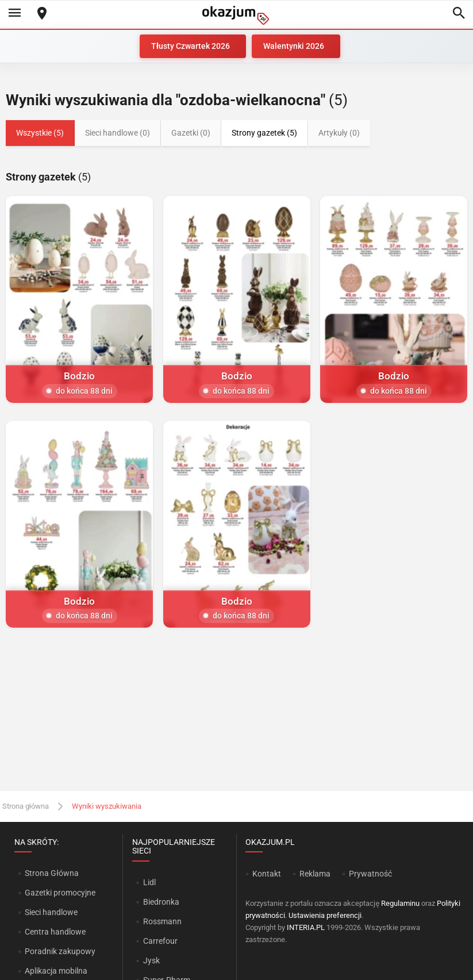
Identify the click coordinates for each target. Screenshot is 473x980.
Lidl (149, 882)
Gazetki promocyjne (60, 893)
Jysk (151, 960)
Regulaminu (400, 903)
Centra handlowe (55, 932)
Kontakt (267, 874)
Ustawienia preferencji (325, 915)
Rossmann (162, 921)
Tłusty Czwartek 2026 (191, 46)
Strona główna (26, 806)
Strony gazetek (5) (264, 133)
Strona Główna (51, 873)
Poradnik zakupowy (60, 951)
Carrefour (160, 941)
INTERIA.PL (306, 927)
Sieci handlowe (51, 912)
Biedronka (161, 902)
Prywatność (370, 874)
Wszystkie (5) (40, 133)
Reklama (315, 874)
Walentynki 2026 (294, 46)
